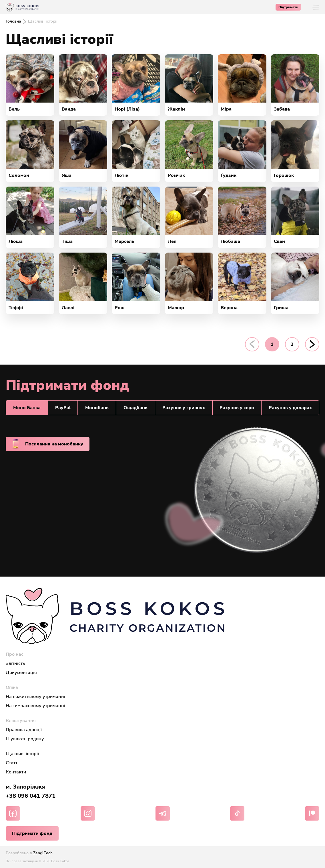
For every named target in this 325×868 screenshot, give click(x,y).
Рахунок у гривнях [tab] (184, 408)
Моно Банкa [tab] (27, 408)
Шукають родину (25, 739)
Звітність (15, 663)
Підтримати (288, 7)
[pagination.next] (312, 344)
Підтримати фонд (32, 833)
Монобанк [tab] (97, 408)
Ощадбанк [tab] (135, 408)
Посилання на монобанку (48, 444)
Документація (21, 673)
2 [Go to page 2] (292, 344)
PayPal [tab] (63, 408)
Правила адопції (24, 730)
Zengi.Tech (43, 853)
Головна (13, 21)
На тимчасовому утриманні (35, 706)
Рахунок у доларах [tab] (290, 408)
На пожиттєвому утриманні (35, 697)
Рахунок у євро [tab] (237, 408)
